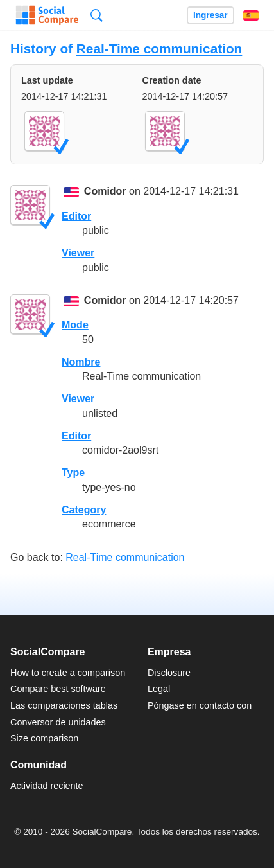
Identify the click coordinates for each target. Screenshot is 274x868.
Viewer (78, 253)
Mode (75, 325)
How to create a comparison (68, 673)
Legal (159, 689)
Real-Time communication (159, 49)
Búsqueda (97, 15)
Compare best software (58, 689)
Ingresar (210, 15)
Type (73, 473)
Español (251, 15)
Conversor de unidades (58, 722)
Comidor (105, 192)
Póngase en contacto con (200, 705)
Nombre (81, 362)
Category (84, 510)
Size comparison (44, 738)
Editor (76, 216)
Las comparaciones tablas (64, 705)
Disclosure (169, 673)
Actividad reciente (47, 786)
